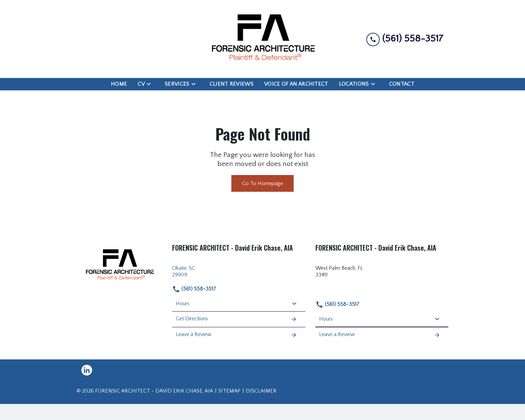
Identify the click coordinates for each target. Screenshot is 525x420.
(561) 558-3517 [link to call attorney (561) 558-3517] (194, 289)
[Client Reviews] (232, 84)
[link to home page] (262, 39)
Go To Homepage (262, 183)
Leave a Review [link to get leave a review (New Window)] (237, 335)
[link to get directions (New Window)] (239, 272)
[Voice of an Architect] (296, 84)
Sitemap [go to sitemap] (229, 391)
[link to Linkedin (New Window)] (87, 370)
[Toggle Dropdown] (151, 84)
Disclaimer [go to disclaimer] (261, 391)
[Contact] (402, 84)
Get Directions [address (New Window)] (237, 319)
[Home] (119, 84)
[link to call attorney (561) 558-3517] (405, 39)
